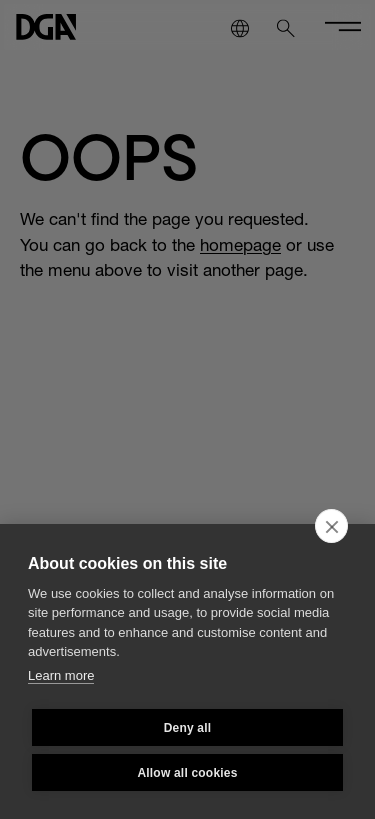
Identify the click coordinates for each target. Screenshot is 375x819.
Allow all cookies (187, 773)
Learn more (61, 675)
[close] (331, 526)
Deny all (188, 728)
